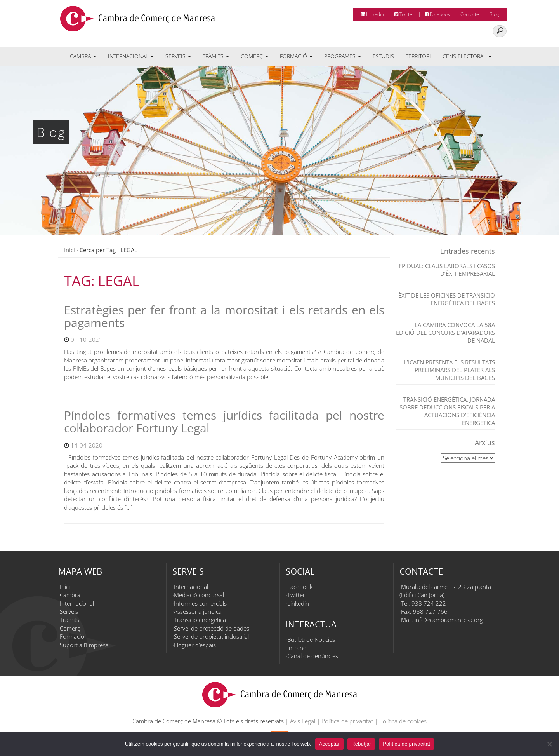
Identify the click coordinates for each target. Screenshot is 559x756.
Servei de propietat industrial (211, 636)
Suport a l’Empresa (84, 645)
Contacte (470, 14)
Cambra (83, 56)
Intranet (298, 648)
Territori (418, 56)
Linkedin (372, 14)
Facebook (437, 14)
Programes (343, 56)
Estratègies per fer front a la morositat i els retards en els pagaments (224, 316)
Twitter (404, 14)
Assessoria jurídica (198, 611)
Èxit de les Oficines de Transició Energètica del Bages (447, 299)
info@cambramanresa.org (449, 620)
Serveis (178, 56)
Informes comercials (200, 603)
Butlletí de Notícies (311, 639)
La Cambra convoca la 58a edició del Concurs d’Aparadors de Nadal (445, 333)
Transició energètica (200, 620)
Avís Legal (303, 721)
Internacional (131, 56)
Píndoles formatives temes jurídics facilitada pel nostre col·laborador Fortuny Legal (224, 422)
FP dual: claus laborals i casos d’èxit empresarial (447, 270)
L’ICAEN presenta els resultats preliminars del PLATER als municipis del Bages (449, 370)
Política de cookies (403, 721)
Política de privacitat (347, 721)
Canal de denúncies (313, 656)
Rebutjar (361, 744)
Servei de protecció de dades (212, 628)
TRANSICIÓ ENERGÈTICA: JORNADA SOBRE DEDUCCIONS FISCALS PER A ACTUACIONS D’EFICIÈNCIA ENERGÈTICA (447, 411)
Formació (296, 56)
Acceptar (329, 744)
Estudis (383, 56)
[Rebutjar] (549, 744)
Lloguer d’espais (195, 645)
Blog (494, 14)
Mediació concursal (199, 595)
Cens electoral (467, 56)
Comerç (254, 56)
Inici (69, 250)
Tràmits (216, 56)
